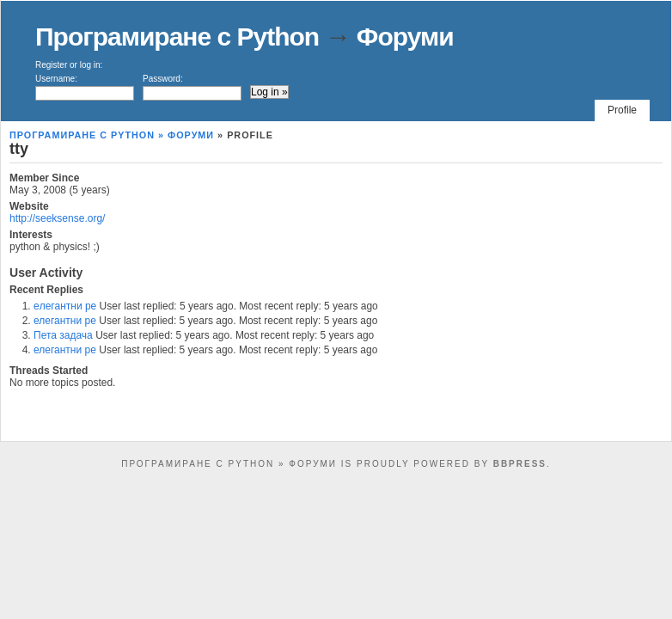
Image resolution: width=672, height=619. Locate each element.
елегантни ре (65, 321)
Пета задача (63, 335)
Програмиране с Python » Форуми (112, 135)
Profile (622, 110)
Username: (85, 87)
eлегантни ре (65, 306)
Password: (192, 87)
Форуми (405, 37)
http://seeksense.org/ (57, 218)
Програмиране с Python (177, 37)
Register (51, 65)
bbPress (520, 464)
